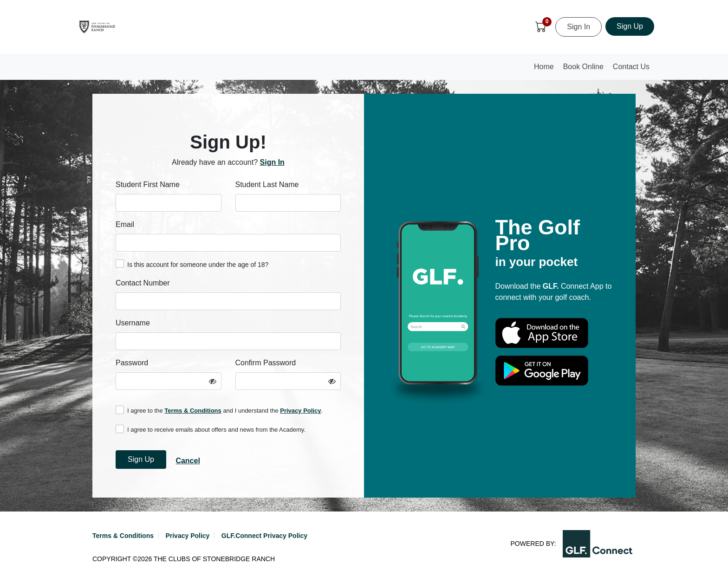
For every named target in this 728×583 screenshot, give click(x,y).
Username (133, 323)
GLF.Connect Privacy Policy (264, 536)
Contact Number (143, 283)
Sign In (578, 27)
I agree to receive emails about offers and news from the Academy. (211, 429)
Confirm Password (266, 363)
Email (125, 224)
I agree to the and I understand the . (219, 410)
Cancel (188, 461)
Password (132, 363)
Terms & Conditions (193, 411)
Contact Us (631, 67)
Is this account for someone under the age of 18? (192, 264)
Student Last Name (267, 185)
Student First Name (148, 185)
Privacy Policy (300, 411)
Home (546, 69)
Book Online (583, 67)
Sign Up (630, 26)
